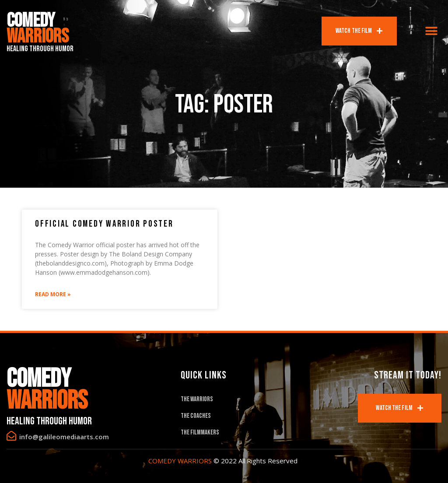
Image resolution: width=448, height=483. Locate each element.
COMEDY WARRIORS (180, 461)
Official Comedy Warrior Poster (104, 224)
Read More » (53, 294)
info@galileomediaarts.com (64, 437)
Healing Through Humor (40, 49)
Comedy (38, 29)
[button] (432, 31)
